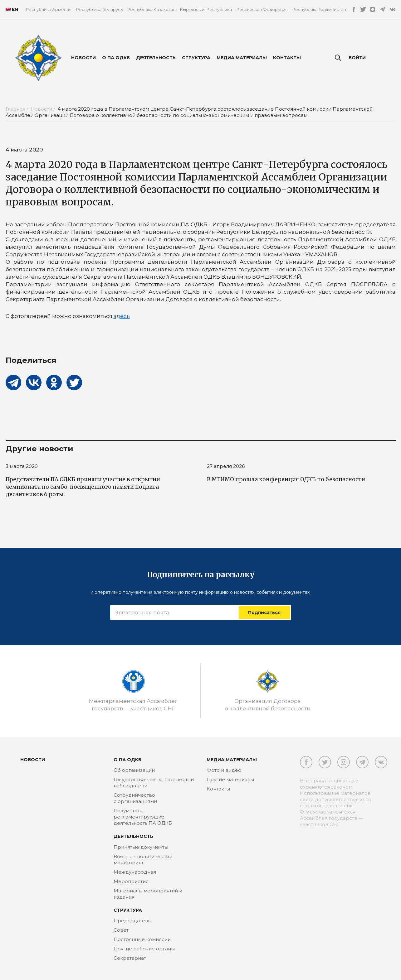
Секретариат (130, 958)
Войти (357, 58)
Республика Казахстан (151, 9)
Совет (121, 930)
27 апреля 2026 (226, 466)
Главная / (17, 109)
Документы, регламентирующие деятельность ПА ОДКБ (143, 817)
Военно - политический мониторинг (143, 860)
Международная (135, 872)
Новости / (43, 109)
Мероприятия (131, 881)
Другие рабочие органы (144, 949)
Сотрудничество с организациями (135, 798)
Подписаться (264, 612)
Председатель (132, 921)
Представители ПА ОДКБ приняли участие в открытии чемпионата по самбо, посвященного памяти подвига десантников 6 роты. (83, 487)
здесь (122, 316)
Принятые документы (141, 847)
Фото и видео (224, 770)
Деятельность (156, 58)
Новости (83, 58)
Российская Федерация (262, 9)
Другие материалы (230, 779)
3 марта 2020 (22, 466)
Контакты (287, 58)
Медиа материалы (242, 58)
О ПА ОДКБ (116, 58)
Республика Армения (49, 9)
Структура (196, 58)
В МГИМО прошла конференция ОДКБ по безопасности (286, 479)
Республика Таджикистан (319, 9)
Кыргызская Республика (206, 9)
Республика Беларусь (99, 9)
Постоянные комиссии (142, 939)
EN (11, 9)
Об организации (134, 770)
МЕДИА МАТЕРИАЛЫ (232, 760)
